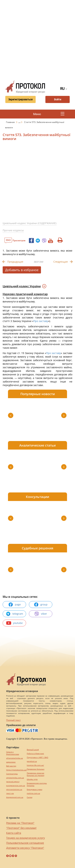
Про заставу (41, 321)
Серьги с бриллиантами (13, 753)
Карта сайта (14, 833)
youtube (14, 623)
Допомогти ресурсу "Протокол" (25, 848)
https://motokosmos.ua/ (16, 770)
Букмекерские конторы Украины (37, 784)
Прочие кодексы (13, 230)
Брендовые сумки (34, 789)
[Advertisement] (37, 39)
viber (41, 614)
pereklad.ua (32, 761)
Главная (11, 122)
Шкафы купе (32, 779)
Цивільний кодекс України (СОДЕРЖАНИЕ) (30, 223)
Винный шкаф (33, 750)
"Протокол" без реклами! (21, 828)
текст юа (10, 793)
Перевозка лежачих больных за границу (36, 774)
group (41, 605)
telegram (14, 614)
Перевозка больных (36, 769)
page (14, 605)
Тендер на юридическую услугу (26, 838)
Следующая (61, 262)
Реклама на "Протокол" (20, 823)
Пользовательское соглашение (25, 843)
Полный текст (13, 720)
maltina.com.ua (33, 793)
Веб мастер (11, 766)
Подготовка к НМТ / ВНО (37, 757)
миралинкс (11, 762)
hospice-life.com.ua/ (35, 765)
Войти (58, 99)
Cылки (30, 797)
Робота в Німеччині (35, 754)
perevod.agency (13, 782)
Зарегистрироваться (20, 99)
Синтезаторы (12, 774)
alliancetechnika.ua (15, 758)
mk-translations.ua (14, 789)
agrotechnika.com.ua (15, 778)
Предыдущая (15, 262)
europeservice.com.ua (16, 786)
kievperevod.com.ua (15, 797)
